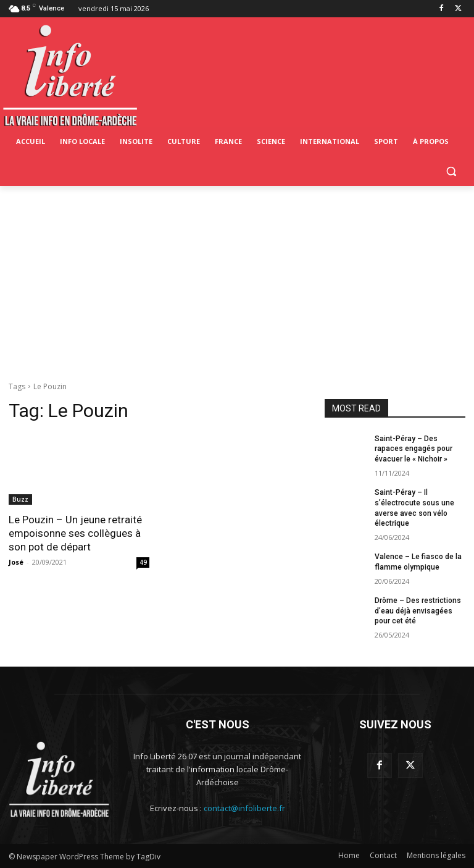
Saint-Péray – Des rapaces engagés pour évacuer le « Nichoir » (414, 449)
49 (143, 562)
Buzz (20, 499)
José (16, 562)
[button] (451, 171)
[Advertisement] (237, 279)
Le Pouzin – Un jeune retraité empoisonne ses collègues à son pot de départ (75, 533)
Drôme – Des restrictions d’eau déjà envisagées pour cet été (418, 611)
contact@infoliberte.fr (244, 808)
